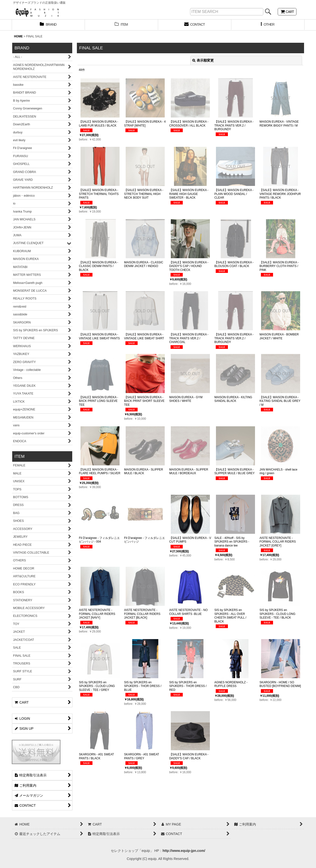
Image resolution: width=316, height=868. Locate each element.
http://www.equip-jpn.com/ (184, 851)
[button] (268, 25)
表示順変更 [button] (203, 60)
